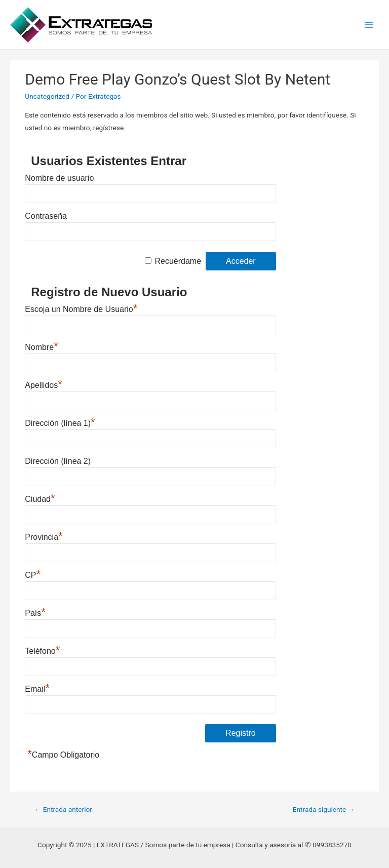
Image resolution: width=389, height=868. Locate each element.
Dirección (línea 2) (58, 461)
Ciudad (40, 499)
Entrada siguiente (324, 809)
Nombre (41, 347)
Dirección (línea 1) (60, 423)
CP (33, 575)
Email (37, 689)
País (35, 613)
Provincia (44, 537)
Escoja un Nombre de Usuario (81, 309)
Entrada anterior (63, 809)
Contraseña (46, 216)
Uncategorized (47, 96)
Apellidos (44, 385)
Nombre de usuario (59, 178)
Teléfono (42, 651)
